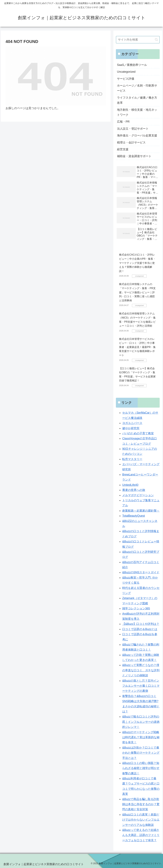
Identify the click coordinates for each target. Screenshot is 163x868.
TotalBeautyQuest (134, 516)
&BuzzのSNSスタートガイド (141, 572)
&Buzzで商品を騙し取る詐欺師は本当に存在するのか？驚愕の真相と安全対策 (141, 804)
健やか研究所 (131, 428)
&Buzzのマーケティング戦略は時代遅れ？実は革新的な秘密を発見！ (141, 737)
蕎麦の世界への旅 (134, 490)
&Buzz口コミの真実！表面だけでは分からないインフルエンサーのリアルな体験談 (141, 820)
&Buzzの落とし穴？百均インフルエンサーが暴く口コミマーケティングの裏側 (141, 686)
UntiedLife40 (130, 485)
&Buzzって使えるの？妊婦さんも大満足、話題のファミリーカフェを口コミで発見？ (141, 835)
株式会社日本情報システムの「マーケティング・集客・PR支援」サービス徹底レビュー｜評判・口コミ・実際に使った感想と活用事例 (137, 292)
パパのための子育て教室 (138, 433)
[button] (156, 40)
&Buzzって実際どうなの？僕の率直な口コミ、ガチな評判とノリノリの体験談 (141, 670)
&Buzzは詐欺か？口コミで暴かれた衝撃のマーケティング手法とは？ (141, 753)
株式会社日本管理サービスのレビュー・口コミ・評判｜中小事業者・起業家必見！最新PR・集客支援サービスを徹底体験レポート (137, 347)
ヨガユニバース (132, 423)
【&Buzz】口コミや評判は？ (141, 624)
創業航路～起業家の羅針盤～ (141, 511)
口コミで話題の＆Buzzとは (140, 629)
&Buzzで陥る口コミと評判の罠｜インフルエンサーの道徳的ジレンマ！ (141, 722)
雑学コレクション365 (136, 608)
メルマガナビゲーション (138, 495)
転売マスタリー (132, 459)
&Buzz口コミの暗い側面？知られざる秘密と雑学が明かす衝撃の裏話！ (141, 768)
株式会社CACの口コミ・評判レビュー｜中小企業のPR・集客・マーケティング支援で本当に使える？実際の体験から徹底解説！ (137, 263)
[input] (138, 40)
